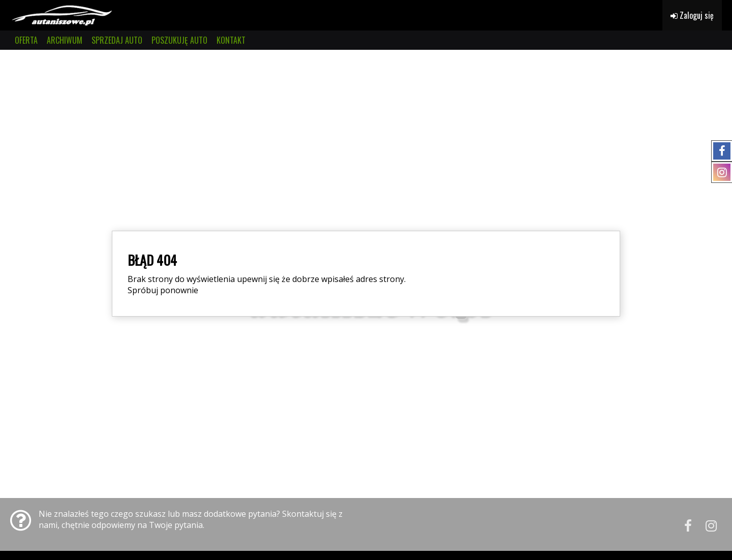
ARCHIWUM (65, 40)
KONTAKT (231, 40)
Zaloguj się (692, 15)
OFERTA (26, 40)
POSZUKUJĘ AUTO (179, 40)
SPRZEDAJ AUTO (117, 40)
